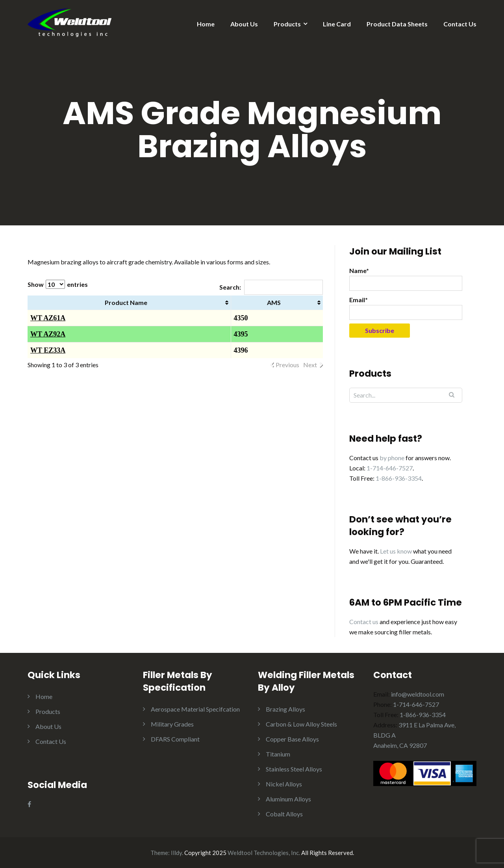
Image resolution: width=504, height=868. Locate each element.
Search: (271, 287)
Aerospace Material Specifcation (195, 709)
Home (206, 24)
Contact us (364, 622)
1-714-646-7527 (390, 468)
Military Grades (172, 724)
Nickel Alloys (284, 784)
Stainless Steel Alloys (294, 769)
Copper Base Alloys (292, 739)
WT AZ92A (48, 334)
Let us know (396, 551)
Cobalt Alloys (284, 814)
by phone (392, 458)
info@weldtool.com (418, 694)
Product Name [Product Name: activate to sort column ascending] (126, 302)
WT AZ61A (48, 318)
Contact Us (460, 24)
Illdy (176, 853)
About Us (244, 24)
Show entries (58, 284)
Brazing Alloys (285, 709)
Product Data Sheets (397, 24)
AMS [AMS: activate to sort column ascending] (274, 302)
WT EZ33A (48, 350)
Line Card (337, 24)
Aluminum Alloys (288, 799)
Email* (406, 308)
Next (310, 365)
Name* (406, 279)
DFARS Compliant (175, 739)
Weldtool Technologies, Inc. (264, 853)
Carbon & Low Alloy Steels (301, 724)
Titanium (278, 754)
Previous (287, 365)
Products (287, 24)
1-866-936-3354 (399, 478)
